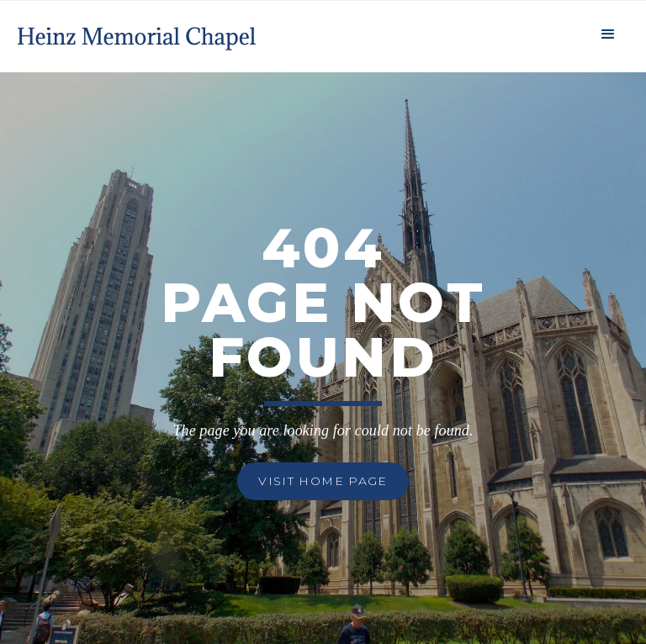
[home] (138, 32)
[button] (608, 32)
